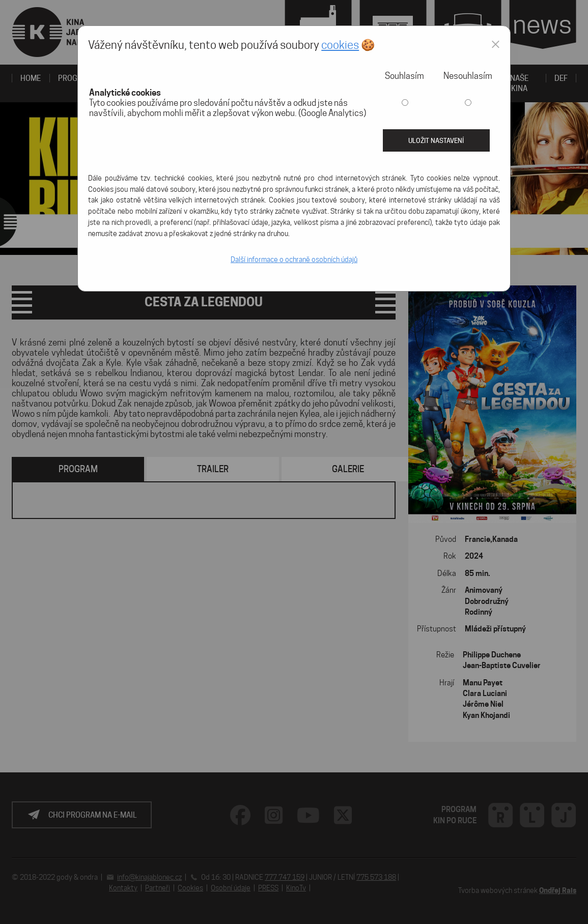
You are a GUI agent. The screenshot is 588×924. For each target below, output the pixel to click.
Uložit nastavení (436, 140)
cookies (340, 45)
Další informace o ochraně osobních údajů (294, 259)
